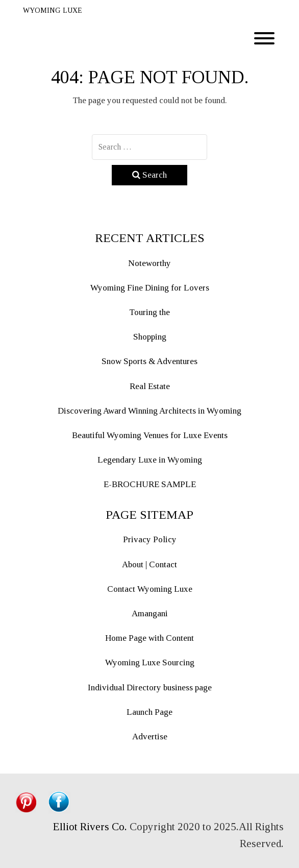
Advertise (150, 737)
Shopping (150, 337)
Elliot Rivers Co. (90, 827)
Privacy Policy (150, 539)
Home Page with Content (149, 638)
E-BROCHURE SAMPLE (150, 484)
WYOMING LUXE (53, 10)
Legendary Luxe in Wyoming (150, 460)
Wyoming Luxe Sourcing (150, 662)
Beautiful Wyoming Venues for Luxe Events (150, 435)
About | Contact (149, 564)
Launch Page (149, 712)
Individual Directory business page (150, 688)
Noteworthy (149, 263)
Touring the (149, 312)
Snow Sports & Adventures (149, 361)
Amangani (150, 613)
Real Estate (150, 386)
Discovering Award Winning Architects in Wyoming (149, 411)
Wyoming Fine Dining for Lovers (150, 288)
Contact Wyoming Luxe (150, 589)
